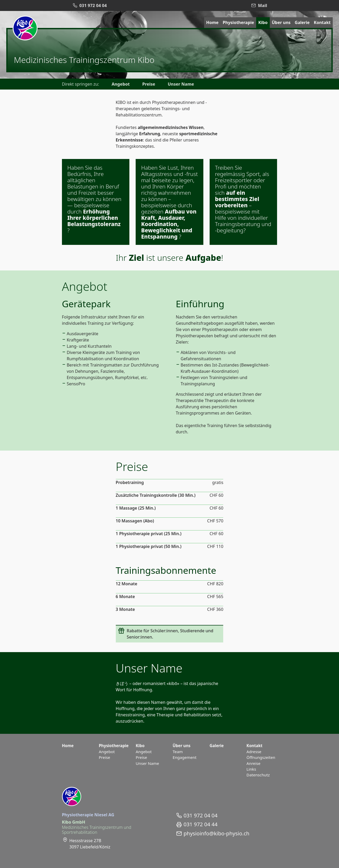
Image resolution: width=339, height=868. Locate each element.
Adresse (254, 752)
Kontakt (322, 22)
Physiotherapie (238, 22)
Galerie (302, 22)
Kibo (263, 22)
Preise (149, 84)
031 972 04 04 (200, 816)
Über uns (281, 22)
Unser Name (181, 84)
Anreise (253, 763)
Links (251, 769)
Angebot (121, 84)
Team (178, 752)
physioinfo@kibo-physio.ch (216, 834)
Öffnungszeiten (261, 757)
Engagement (184, 757)
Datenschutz (258, 775)
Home (212, 22)
